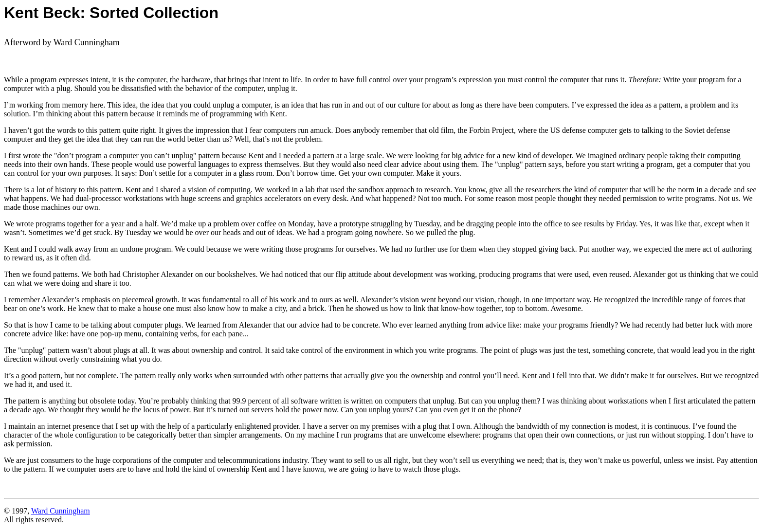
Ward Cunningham (61, 511)
